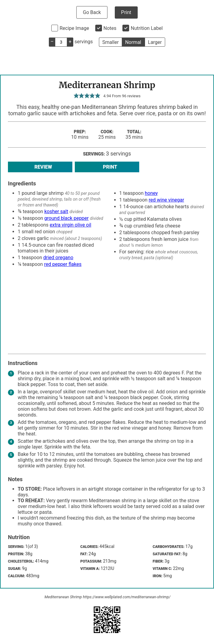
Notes (110, 28)
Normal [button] (133, 42)
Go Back (92, 12)
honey (151, 193)
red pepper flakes (63, 264)
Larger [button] (155, 42)
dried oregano (58, 258)
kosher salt (56, 211)
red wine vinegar (166, 200)
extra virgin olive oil (71, 225)
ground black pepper (66, 218)
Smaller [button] (111, 42)
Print (126, 12)
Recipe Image (74, 28)
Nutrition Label (147, 28)
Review (40, 167)
